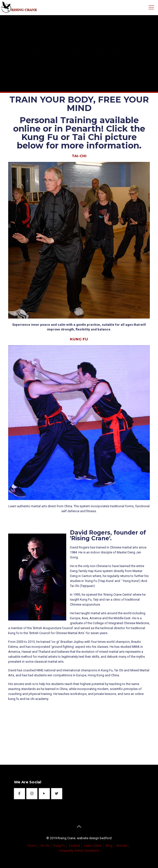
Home (32, 846)
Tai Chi (45, 846)
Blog (109, 846)
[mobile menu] (151, 7)
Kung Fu (59, 846)
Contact (75, 846)
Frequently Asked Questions (79, 850)
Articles (122, 846)
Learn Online (93, 846)
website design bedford (94, 838)
